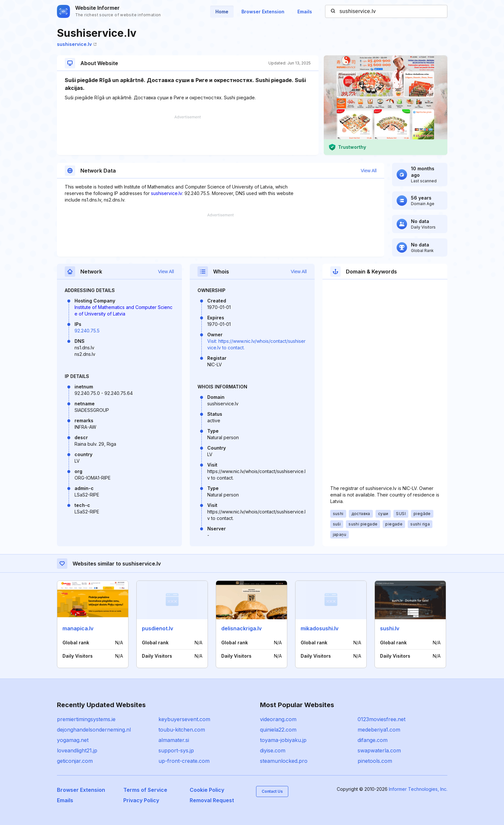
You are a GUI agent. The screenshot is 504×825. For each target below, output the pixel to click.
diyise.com (273, 750)
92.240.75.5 (87, 331)
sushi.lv (390, 628)
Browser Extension (263, 12)
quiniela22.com (278, 730)
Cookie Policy (207, 790)
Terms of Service (145, 790)
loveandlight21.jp (77, 750)
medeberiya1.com (379, 730)
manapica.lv (78, 628)
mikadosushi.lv (320, 628)
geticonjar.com (75, 761)
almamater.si (174, 740)
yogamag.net (73, 740)
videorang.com (278, 719)
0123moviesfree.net (381, 719)
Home (222, 12)
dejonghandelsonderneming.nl (94, 730)
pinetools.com (375, 761)
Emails (305, 12)
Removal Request (212, 800)
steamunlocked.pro (284, 761)
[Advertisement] (188, 135)
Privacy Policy (141, 800)
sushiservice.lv (77, 44)
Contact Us (272, 791)
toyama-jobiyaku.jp (283, 740)
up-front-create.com (184, 761)
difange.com (373, 740)
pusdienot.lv (157, 628)
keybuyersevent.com (184, 719)
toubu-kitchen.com (182, 730)
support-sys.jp (176, 750)
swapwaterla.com (379, 750)
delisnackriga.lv (241, 628)
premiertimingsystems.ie (86, 719)
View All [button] (369, 171)
